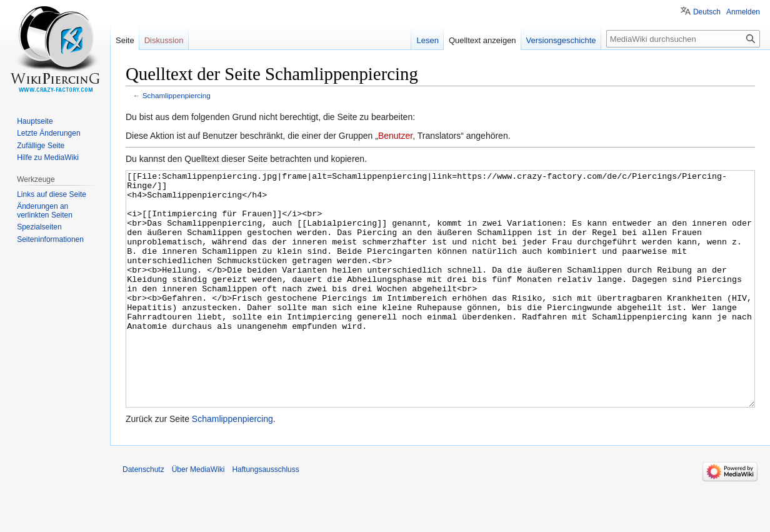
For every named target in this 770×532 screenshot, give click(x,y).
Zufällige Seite (41, 146)
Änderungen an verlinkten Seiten (45, 211)
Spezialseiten (39, 227)
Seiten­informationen (50, 239)
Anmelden (743, 12)
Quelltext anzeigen (482, 40)
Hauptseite (35, 121)
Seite (125, 40)
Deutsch (707, 12)
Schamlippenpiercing (177, 95)
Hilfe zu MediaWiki (48, 158)
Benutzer (395, 136)
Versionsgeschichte (561, 40)
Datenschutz (143, 516)
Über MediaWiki (198, 516)
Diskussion (164, 40)
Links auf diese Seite (52, 194)
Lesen (427, 40)
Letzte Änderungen (48, 133)
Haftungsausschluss (265, 516)
